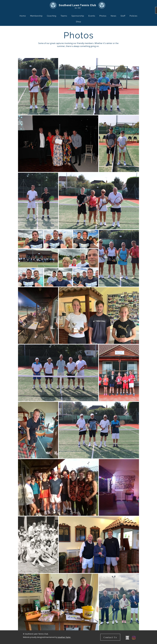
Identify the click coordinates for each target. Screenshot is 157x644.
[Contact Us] (110, 637)
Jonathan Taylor (64, 637)
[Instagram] (134, 638)
